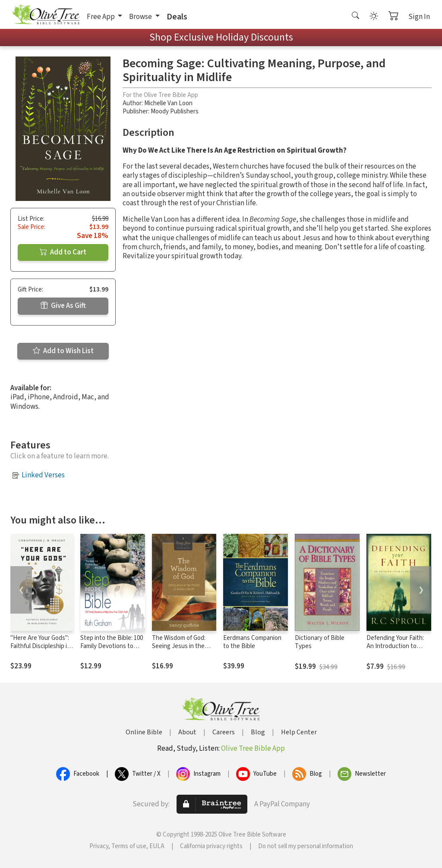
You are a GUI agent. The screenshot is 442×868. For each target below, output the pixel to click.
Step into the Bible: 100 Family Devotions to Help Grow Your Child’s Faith (112, 650)
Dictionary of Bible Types (320, 642)
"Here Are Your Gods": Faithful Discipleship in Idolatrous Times (40, 646)
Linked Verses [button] (43, 475)
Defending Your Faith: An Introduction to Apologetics (395, 646)
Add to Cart (63, 252)
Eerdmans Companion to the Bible (252, 642)
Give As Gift (63, 306)
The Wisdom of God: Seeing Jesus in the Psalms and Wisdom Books (179, 650)
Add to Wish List (63, 351)
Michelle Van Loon (168, 103)
